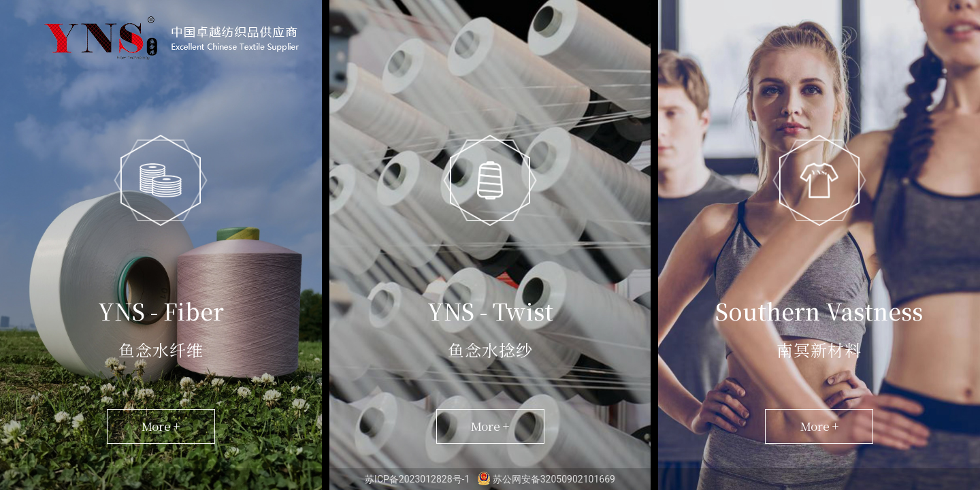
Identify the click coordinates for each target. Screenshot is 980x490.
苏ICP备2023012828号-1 (419, 479)
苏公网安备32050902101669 (546, 479)
